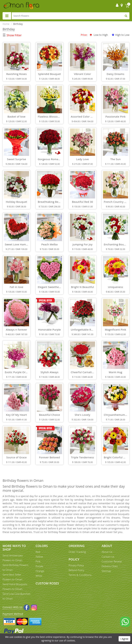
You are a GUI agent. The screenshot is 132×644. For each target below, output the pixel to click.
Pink (38, 561)
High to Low (121, 35)
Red (38, 552)
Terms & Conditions (80, 575)
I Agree (124, 639)
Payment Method (13, 614)
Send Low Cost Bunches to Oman (16, 596)
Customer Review (112, 561)
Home (6, 24)
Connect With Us (13, 607)
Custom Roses (47, 583)
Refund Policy (76, 570)
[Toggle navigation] (7, 16)
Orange (40, 571)
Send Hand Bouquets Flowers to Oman (15, 587)
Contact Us (108, 557)
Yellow (39, 557)
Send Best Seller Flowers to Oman (12, 577)
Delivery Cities (110, 566)
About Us (107, 552)
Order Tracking (77, 552)
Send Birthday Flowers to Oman (15, 567)
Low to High (99, 35)
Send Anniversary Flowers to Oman (13, 558)
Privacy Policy (76, 565)
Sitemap (106, 571)
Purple (39, 566)
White (39, 576)
